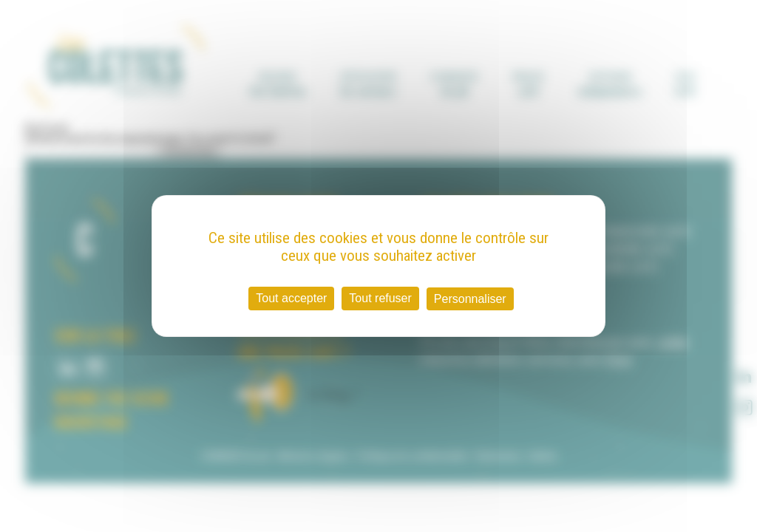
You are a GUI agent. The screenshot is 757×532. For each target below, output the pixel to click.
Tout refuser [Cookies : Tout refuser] (380, 298)
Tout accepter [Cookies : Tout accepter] (291, 298)
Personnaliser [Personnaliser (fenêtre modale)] (470, 299)
